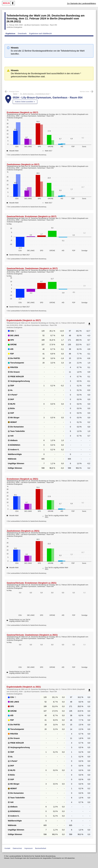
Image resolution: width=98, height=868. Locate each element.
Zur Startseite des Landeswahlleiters (82, 3)
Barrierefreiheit (41, 848)
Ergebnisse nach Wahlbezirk (41, 34)
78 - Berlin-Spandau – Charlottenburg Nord (35, 94)
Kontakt (7, 848)
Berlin (15, 94)
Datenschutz (17, 848)
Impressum (29, 848)
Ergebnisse (10, 34)
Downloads (22, 34)
